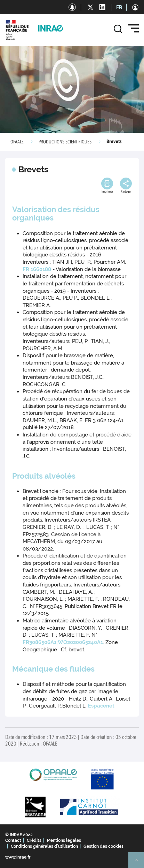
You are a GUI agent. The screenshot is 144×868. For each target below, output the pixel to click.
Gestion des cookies (103, 846)
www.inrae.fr (18, 857)
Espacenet (101, 706)
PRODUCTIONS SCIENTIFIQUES (65, 142)
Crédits (34, 840)
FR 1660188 (38, 269)
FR (119, 7)
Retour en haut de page (139, 863)
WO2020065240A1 (80, 642)
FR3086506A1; (40, 642)
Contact (13, 840)
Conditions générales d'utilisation (44, 846)
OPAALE (17, 142)
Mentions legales (64, 840)
